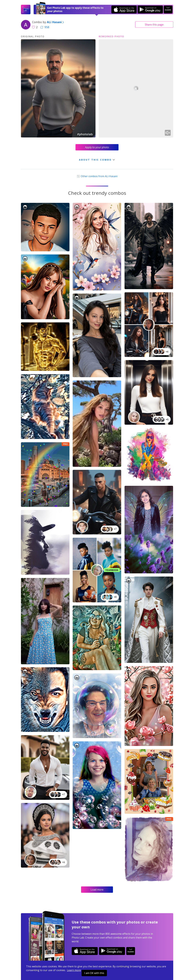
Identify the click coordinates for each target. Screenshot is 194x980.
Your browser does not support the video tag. (136, 88)
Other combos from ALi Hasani (97, 176)
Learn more (74, 970)
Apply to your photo (97, 147)
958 (45, 27)
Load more (97, 890)
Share (154, 25)
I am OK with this (94, 973)
